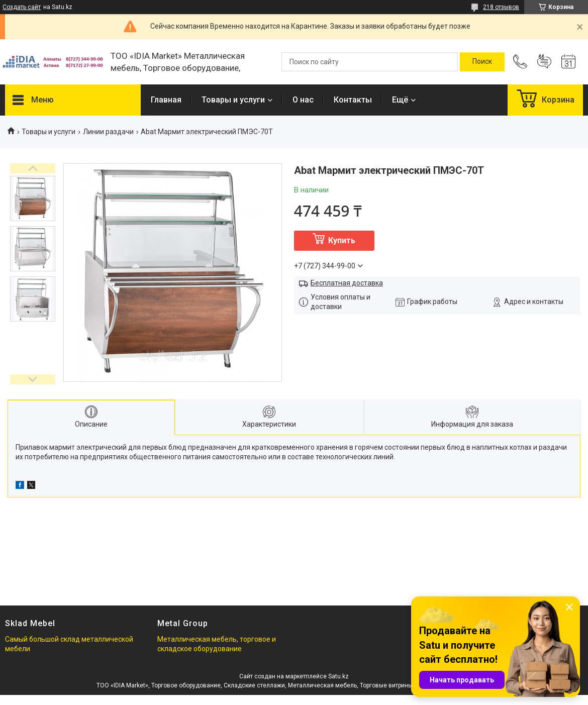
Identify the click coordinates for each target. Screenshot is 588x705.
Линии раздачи (108, 132)
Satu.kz (338, 676)
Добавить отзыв (544, 62)
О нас (303, 100)
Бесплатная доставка (347, 283)
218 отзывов (501, 7)
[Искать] (482, 62)
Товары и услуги (233, 100)
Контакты (353, 100)
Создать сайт (22, 7)
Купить (342, 240)
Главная (166, 100)
